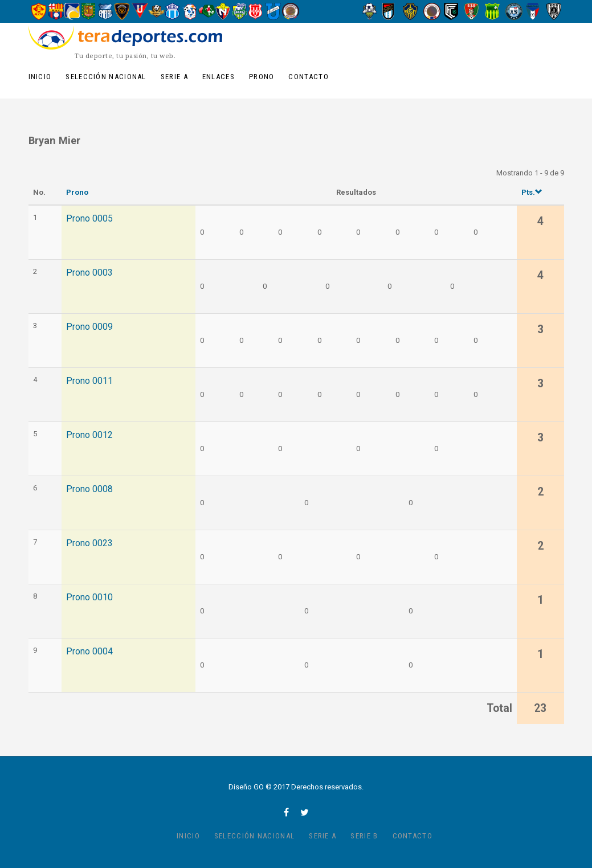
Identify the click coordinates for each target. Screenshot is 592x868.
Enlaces (219, 77)
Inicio (40, 77)
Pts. (532, 192)
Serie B (364, 836)
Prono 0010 (89, 597)
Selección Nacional (106, 77)
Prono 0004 (89, 652)
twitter (305, 812)
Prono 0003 (89, 273)
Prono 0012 (89, 435)
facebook (286, 812)
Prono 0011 (89, 381)
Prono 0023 (89, 543)
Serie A (174, 77)
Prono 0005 (89, 219)
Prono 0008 (89, 489)
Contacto (308, 77)
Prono (262, 77)
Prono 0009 (89, 327)
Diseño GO (246, 787)
